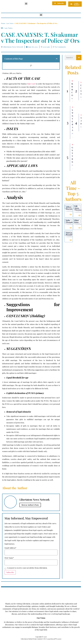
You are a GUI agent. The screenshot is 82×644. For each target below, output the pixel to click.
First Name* (9, 558)
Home (3, 23)
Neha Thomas (69, 221)
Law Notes (10, 23)
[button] (26, 4)
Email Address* (10, 548)
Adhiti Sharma (69, 208)
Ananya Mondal (69, 234)
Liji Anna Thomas (78, 208)
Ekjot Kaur (77, 221)
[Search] (79, 58)
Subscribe (10, 572)
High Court (31, 84)
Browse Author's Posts (30, 505)
